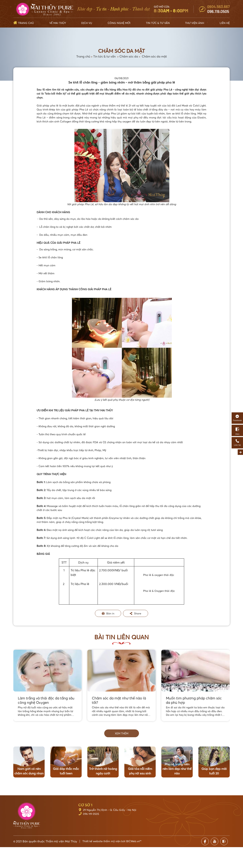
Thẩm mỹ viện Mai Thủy (61, 841)
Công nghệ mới (119, 23)
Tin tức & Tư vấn (158, 23)
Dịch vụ (87, 23)
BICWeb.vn (133, 841)
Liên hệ (225, 23)
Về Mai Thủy (58, 23)
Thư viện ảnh (195, 23)
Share (136, 613)
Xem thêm (122, 733)
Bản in (108, 613)
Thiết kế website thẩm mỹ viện (101, 841)
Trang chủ (26, 23)
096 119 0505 (91, 814)
